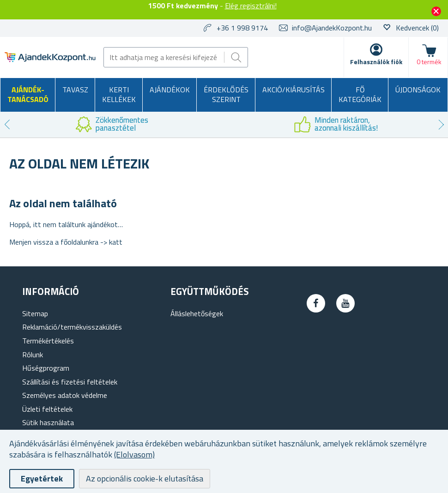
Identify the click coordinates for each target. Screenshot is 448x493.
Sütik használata (48, 422)
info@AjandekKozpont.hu (332, 28)
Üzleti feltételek (47, 409)
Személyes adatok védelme (65, 395)
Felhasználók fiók (376, 62)
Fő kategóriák (360, 95)
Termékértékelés (48, 341)
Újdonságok (418, 90)
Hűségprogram (46, 368)
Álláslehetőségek (197, 313)
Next (441, 125)
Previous (7, 125)
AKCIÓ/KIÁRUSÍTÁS (294, 90)
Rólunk (33, 355)
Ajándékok (170, 90)
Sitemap (35, 313)
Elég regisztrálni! (251, 6)
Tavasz (75, 90)
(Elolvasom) (134, 454)
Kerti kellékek (119, 95)
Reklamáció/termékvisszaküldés (72, 327)
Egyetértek (42, 478)
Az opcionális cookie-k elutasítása (145, 478)
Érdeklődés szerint (226, 95)
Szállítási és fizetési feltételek (70, 382)
